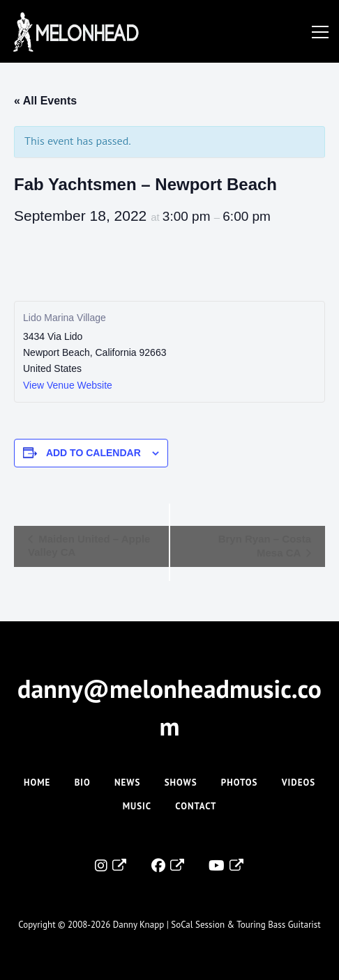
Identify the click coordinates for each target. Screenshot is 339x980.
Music (137, 806)
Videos (299, 783)
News (127, 783)
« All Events (45, 101)
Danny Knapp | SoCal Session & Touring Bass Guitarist (217, 925)
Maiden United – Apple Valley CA (89, 545)
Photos (240, 783)
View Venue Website (68, 385)
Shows (181, 783)
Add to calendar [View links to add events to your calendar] (93, 453)
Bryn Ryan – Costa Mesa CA (265, 546)
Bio (83, 783)
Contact (196, 806)
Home (37, 783)
